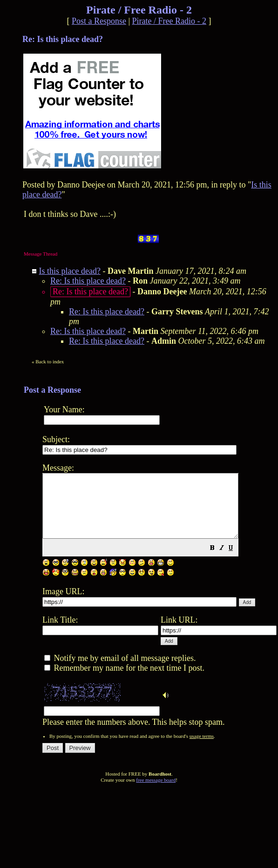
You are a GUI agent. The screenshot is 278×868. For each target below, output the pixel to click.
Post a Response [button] (99, 21)
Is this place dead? (70, 271)
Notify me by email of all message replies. (120, 671)
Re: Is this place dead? (88, 281)
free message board (156, 792)
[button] (236, 561)
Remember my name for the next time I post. (124, 681)
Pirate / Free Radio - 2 (169, 21)
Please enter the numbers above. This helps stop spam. (159, 600)
